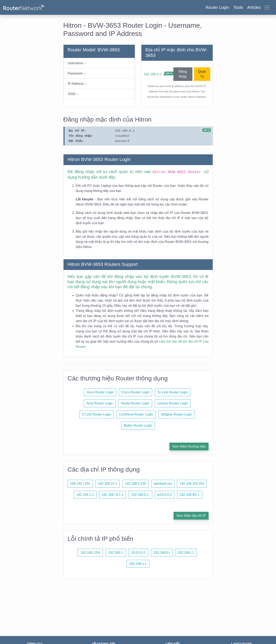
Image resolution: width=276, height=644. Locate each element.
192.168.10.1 (107, 484)
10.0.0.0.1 (138, 553)
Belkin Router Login (138, 425)
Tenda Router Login (135, 403)
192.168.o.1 (138, 564)
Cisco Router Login (135, 392)
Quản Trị (202, 74)
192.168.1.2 (85, 495)
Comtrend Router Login (136, 414)
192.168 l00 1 (190, 495)
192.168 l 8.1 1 (112, 495)
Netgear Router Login (177, 414)
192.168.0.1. (140, 495)
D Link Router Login (97, 414)
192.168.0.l (162, 553)
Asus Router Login (100, 392)
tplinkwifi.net (163, 484)
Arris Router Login (100, 403)
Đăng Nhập (183, 74)
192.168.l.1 (186, 553)
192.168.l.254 (90, 553)
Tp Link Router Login (173, 392)
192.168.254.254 (192, 484)
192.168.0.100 (135, 484)
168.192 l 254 (80, 484)
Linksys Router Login (173, 403)
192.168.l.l (116, 553)
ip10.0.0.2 (165, 495)
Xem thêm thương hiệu (189, 446)
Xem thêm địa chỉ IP (191, 516)
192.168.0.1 (153, 74)
